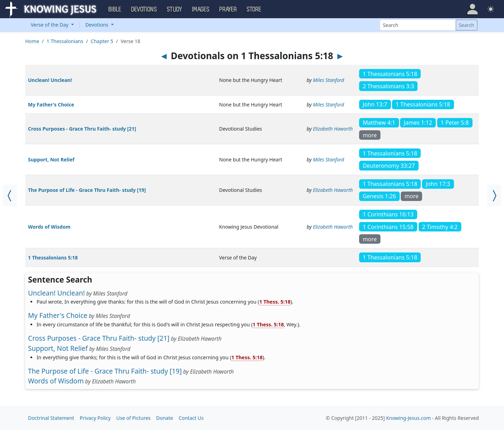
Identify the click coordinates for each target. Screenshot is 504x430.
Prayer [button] (228, 9)
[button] (472, 9)
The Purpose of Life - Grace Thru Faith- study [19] (87, 190)
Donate (164, 418)
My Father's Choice (51, 105)
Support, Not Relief (51, 159)
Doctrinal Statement (51, 418)
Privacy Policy (95, 418)
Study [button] (175, 9)
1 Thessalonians (65, 41)
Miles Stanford (328, 80)
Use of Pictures (133, 418)
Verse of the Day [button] (50, 25)
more (370, 135)
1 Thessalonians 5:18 (53, 258)
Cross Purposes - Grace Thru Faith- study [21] (82, 129)
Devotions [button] (144, 9)
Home (32, 41)
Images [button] (201, 9)
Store (254, 9)
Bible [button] (115, 9)
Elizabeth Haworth (333, 129)
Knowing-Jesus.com (408, 418)
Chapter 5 (102, 41)
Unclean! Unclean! (50, 80)
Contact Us (191, 418)
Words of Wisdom (49, 227)
